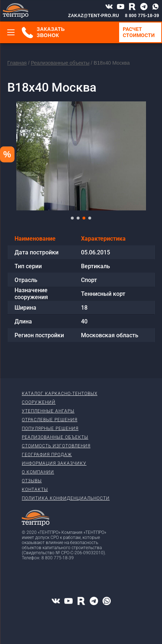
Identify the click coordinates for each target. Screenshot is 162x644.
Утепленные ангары (48, 411)
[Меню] (11, 32)
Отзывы (32, 481)
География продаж (47, 455)
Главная (17, 63)
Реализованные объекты (60, 63)
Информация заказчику (54, 463)
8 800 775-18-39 (142, 16)
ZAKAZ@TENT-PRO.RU (94, 16)
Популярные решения (50, 428)
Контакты (35, 490)
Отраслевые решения (50, 420)
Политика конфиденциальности (66, 498)
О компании (38, 472)
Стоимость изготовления (56, 446)
